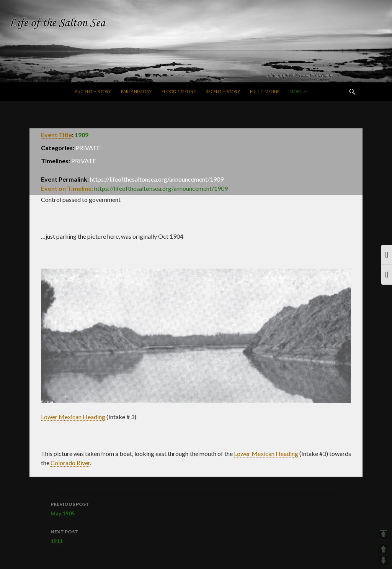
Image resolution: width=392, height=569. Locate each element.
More (296, 91)
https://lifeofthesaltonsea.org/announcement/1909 (161, 188)
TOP (383, 534)
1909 (82, 135)
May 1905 (196, 508)
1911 (196, 536)
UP (383, 549)
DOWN (383, 560)
